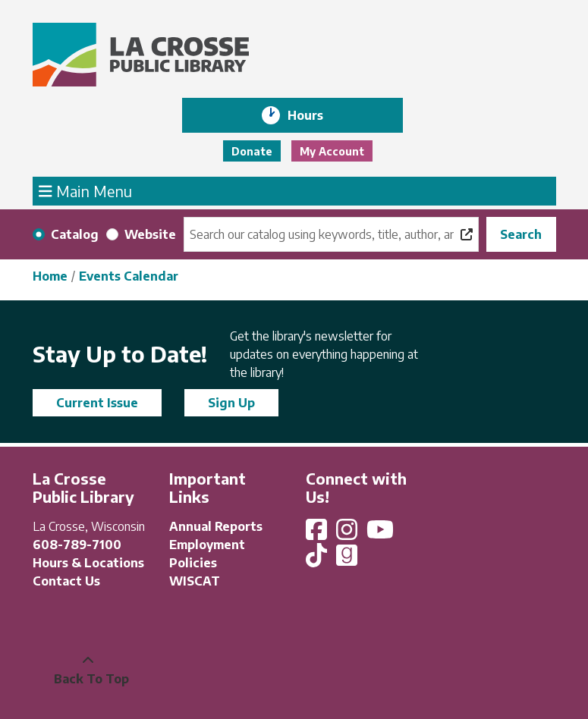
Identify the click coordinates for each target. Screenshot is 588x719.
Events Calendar (129, 276)
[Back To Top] (88, 670)
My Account (332, 151)
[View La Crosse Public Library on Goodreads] (347, 560)
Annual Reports (216, 526)
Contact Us (66, 581)
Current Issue (97, 403)
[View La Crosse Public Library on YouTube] (382, 534)
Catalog (75, 234)
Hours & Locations (88, 563)
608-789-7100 (77, 545)
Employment (207, 545)
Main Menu (85, 190)
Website (150, 234)
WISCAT (195, 581)
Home (50, 276)
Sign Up (231, 403)
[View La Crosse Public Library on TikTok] (318, 560)
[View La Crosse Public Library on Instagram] (348, 534)
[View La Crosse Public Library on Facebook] (318, 534)
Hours (316, 115)
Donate (252, 151)
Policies (193, 563)
